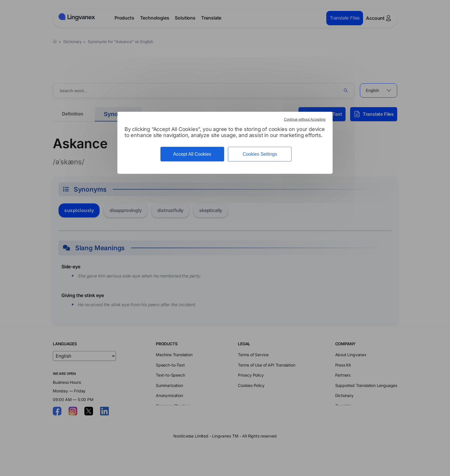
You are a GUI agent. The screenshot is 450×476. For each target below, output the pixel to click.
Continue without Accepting (305, 120)
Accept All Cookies (192, 154)
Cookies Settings (260, 154)
